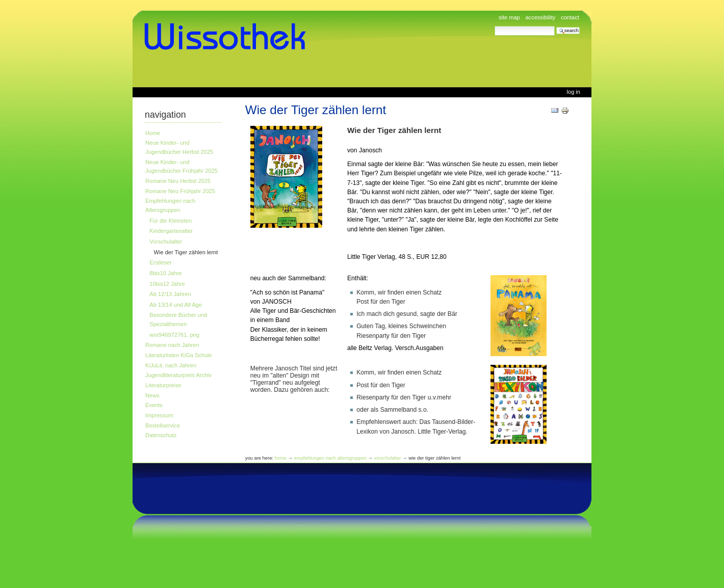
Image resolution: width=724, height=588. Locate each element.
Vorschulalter (166, 242)
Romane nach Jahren (172, 345)
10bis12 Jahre (167, 284)
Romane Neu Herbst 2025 (178, 181)
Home (153, 133)
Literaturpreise (163, 385)
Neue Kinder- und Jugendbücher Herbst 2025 (179, 147)
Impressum (159, 415)
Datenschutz (161, 435)
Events (154, 405)
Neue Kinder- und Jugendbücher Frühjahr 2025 (182, 167)
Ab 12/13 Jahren (170, 294)
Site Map (509, 17)
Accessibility (540, 17)
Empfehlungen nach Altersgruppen (170, 205)
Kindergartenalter (171, 231)
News (152, 395)
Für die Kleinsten (171, 221)
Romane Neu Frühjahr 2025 (180, 191)
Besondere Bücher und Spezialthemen (178, 319)
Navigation (165, 115)
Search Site (494, 26)
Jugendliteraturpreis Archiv (178, 375)
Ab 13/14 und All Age (175, 305)
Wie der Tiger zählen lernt (186, 252)
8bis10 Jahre (165, 273)
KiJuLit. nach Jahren (171, 365)
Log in (574, 92)
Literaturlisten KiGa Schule (179, 355)
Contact (570, 17)
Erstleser (161, 262)
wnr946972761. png (174, 335)
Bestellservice (163, 425)
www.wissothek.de (228, 37)
